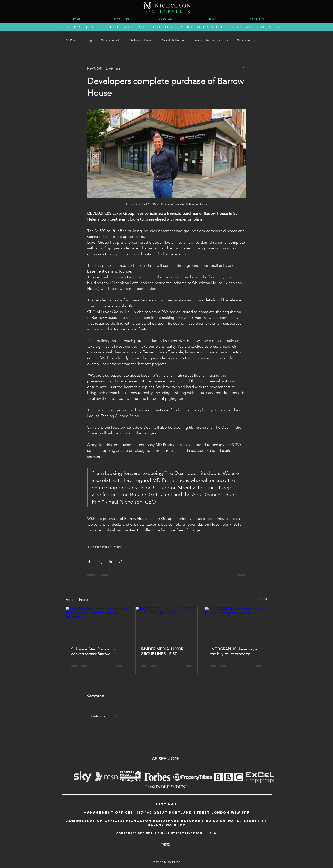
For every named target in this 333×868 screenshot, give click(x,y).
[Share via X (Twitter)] (100, 562)
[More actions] (243, 69)
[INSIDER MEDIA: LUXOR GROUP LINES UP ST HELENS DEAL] (166, 624)
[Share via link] (121, 562)
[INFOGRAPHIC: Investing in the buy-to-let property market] (236, 624)
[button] (167, 19)
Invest (117, 547)
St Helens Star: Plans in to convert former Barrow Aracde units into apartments (96, 652)
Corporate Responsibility (211, 40)
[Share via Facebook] (89, 562)
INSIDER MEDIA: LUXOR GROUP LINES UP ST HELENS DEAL (162, 652)
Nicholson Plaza (247, 40)
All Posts (72, 40)
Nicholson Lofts (111, 40)
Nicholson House (141, 40)
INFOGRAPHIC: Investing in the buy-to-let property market (234, 652)
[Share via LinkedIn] (110, 562)
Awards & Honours (174, 40)
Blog (89, 40)
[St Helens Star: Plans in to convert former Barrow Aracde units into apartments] (97, 624)
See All (263, 599)
